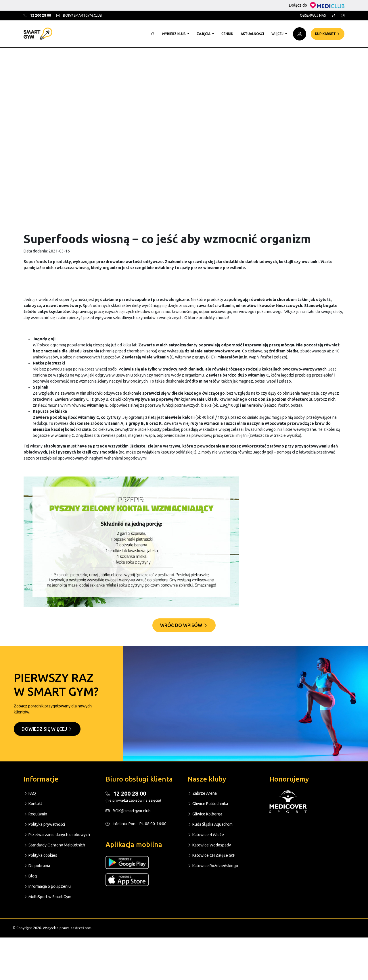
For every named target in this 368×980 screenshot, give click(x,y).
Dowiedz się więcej (47, 729)
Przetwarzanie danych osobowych (57, 835)
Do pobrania (37, 866)
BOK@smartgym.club (128, 811)
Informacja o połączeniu (47, 886)
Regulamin (35, 814)
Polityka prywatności (44, 824)
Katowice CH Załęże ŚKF (211, 855)
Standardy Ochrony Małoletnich (54, 845)
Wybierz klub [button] (174, 34)
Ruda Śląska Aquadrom (210, 824)
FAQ (30, 793)
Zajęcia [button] (204, 34)
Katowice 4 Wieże (206, 835)
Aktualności (252, 34)
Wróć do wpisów (184, 625)
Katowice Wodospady (209, 845)
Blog (30, 876)
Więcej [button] (278, 34)
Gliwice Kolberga (205, 814)
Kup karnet (328, 34)
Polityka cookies (40, 855)
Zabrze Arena (202, 793)
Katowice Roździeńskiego (213, 866)
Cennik (227, 34)
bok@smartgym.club (79, 15)
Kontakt (33, 804)
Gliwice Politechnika (208, 804)
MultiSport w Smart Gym (47, 897)
